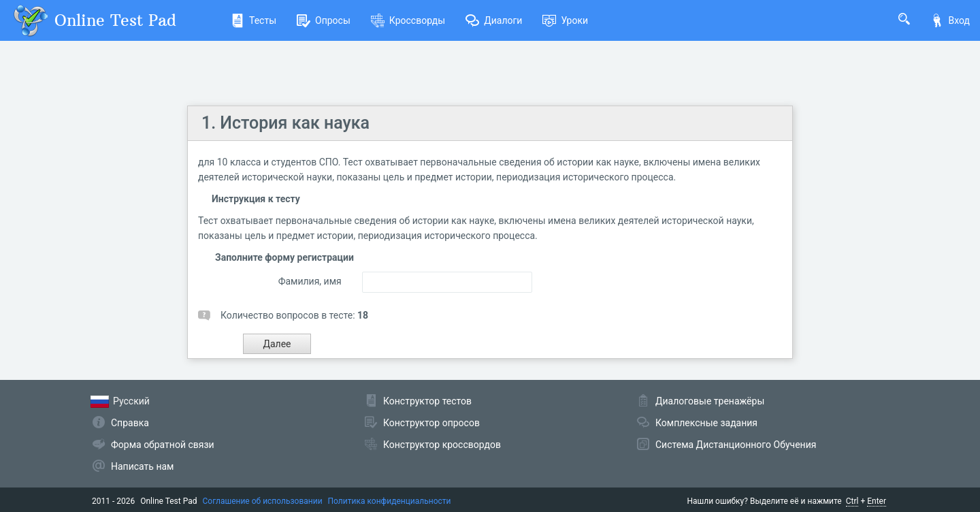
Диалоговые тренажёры (710, 401)
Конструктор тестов (427, 401)
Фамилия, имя (310, 281)
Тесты (254, 20)
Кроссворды (408, 20)
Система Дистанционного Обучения (736, 445)
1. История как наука (285, 123)
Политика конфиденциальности (390, 501)
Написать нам (142, 466)
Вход (950, 20)
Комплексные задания (706, 423)
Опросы (324, 20)
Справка (130, 423)
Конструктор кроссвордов (442, 445)
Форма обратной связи (163, 445)
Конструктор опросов (431, 423)
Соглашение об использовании (263, 501)
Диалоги (494, 20)
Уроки (565, 20)
